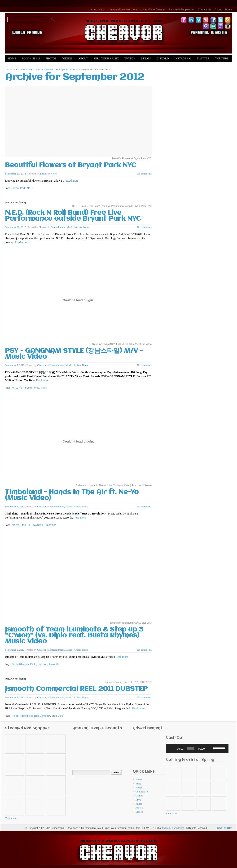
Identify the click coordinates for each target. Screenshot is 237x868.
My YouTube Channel (153, 9)
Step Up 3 (57, 716)
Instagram (183, 58)
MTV (14, 388)
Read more (72, 181)
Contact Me (205, 9)
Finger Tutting (20, 716)
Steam (146, 58)
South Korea (32, 388)
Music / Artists (74, 227)
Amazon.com (99, 9)
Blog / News (31, 58)
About (218, 9)
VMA (44, 388)
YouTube (222, 58)
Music (139, 804)
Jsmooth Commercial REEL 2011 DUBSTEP (76, 689)
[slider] (191, 748)
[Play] (172, 748)
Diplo (33, 664)
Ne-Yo (15, 525)
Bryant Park (19, 188)
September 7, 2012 (15, 365)
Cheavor (43, 174)
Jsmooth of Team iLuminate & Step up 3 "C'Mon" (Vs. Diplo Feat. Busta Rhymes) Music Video (74, 636)
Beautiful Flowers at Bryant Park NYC (70, 165)
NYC (30, 188)
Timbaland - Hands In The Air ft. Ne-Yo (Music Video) (72, 495)
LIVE (138, 800)
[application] (197, 748)
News (54, 174)
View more (11, 818)
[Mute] (210, 748)
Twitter (203, 58)
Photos (51, 58)
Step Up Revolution (32, 525)
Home (229, 9)
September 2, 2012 (15, 506)
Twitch (130, 58)
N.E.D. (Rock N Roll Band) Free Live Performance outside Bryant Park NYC (73, 216)
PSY (21, 388)
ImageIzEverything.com (123, 9)
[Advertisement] (147, 749)
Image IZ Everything (173, 828)
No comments (144, 174)
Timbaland (50, 525)
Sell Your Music (106, 58)
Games (139, 796)
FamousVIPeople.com (181, 9)
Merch (13, 66)
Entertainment (58, 227)
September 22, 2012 (15, 227)
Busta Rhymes (20, 664)
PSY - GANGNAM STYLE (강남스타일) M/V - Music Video (74, 354)
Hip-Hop (42, 664)
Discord (163, 58)
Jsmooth (54, 664)
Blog (138, 783)
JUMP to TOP (224, 828)
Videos (67, 58)
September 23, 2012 (15, 174)
